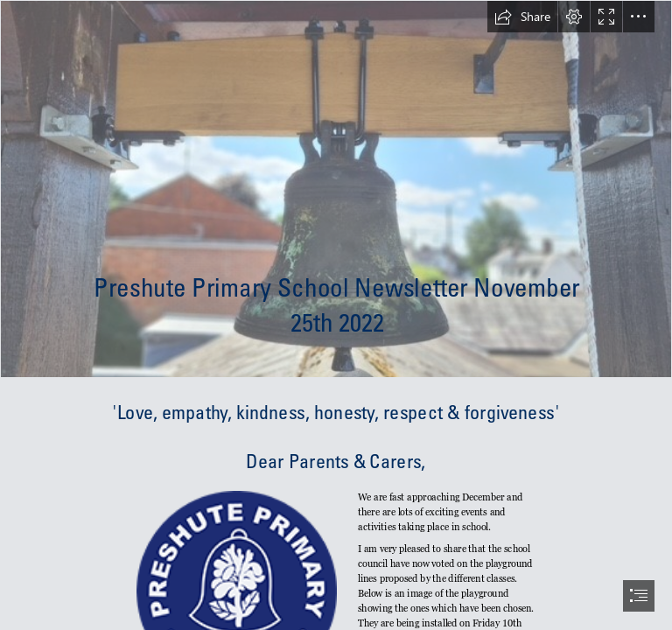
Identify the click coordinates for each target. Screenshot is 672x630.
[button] (522, 17)
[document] (336, 315)
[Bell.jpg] (336, 189)
